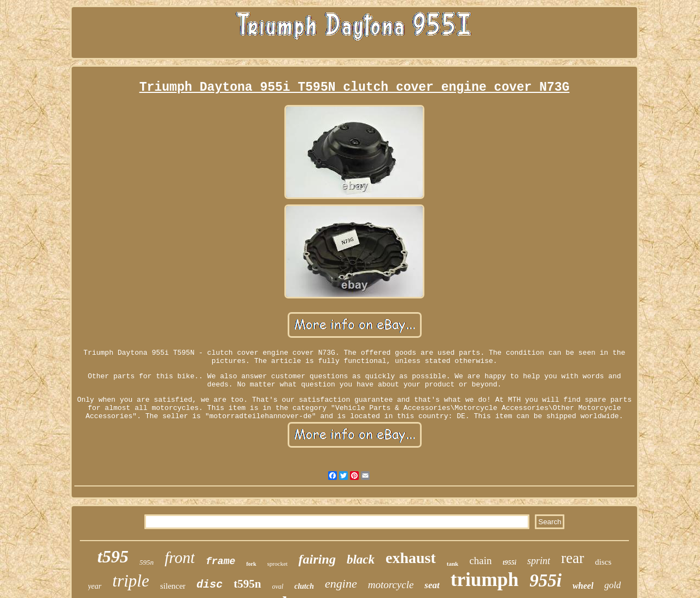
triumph (485, 580)
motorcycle (391, 585)
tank (453, 564)
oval (278, 587)
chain (480, 561)
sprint (539, 561)
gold (612, 585)
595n (147, 562)
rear (573, 558)
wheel (583, 586)
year (95, 586)
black (361, 559)
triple (131, 581)
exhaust (411, 558)
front (180, 558)
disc (209, 585)
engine (341, 584)
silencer (173, 586)
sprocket (278, 564)
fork (251, 564)
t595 (113, 556)
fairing (317, 559)
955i (546, 581)
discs (603, 562)
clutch (304, 586)
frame (220, 561)
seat (432, 585)
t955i (509, 562)
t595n (247, 584)
